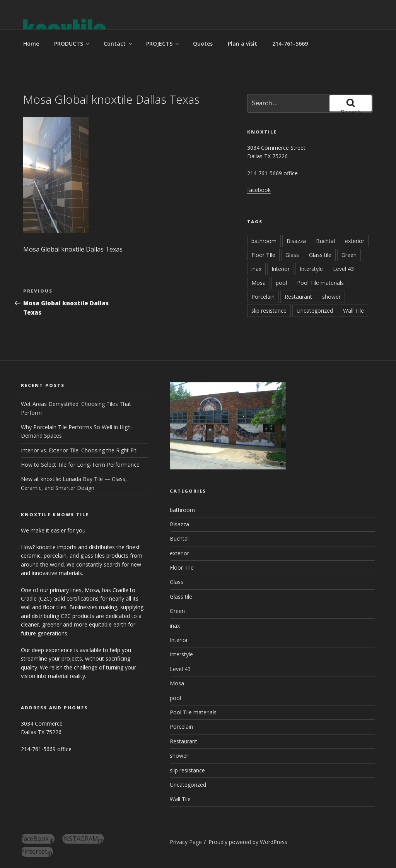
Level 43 (343, 269)
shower (331, 297)
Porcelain (263, 297)
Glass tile (320, 255)
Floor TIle (263, 255)
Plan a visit (242, 44)
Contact (118, 44)
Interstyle (311, 269)
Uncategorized (315, 311)
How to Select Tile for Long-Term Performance (80, 465)
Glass (292, 255)
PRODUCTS (72, 44)
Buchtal (325, 241)
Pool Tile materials (320, 283)
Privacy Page (186, 842)
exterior (355, 241)
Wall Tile (353, 311)
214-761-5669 (290, 44)
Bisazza (296, 241)
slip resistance (269, 311)
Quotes (203, 44)
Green (349, 255)
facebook (259, 190)
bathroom (264, 241)
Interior (281, 269)
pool (281, 283)
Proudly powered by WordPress (248, 842)
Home (31, 44)
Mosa (259, 283)
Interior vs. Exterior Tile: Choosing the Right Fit (79, 450)
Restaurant (298, 297)
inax (256, 269)
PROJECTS (163, 44)
